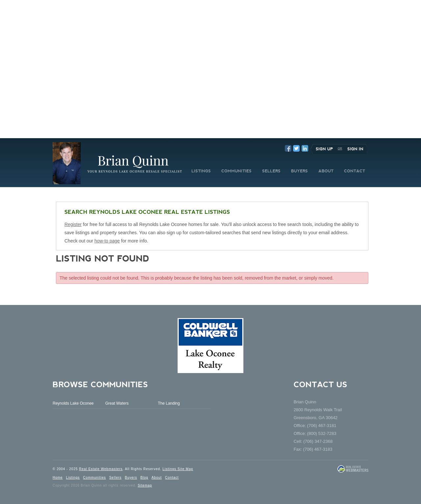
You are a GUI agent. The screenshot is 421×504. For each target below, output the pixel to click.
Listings (73, 478)
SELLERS (271, 171)
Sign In (355, 149)
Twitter (296, 148)
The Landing (169, 403)
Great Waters (117, 403)
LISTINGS (201, 171)
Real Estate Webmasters (101, 469)
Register (73, 224)
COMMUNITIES (236, 171)
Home (58, 478)
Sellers (115, 478)
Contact (172, 478)
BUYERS (299, 171)
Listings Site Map (178, 469)
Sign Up (324, 149)
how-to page (107, 241)
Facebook (288, 148)
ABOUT (326, 171)
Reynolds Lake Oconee (73, 403)
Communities (95, 478)
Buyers (131, 478)
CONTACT (355, 171)
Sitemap (145, 485)
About (157, 478)
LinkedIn (305, 148)
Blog (144, 478)
